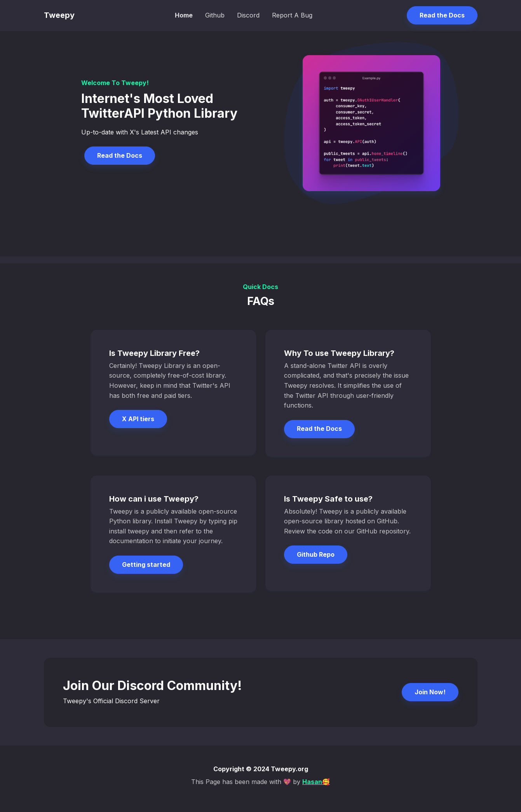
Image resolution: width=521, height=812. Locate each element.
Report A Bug (292, 15)
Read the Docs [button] (442, 15)
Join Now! (430, 692)
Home (184, 15)
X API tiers (138, 419)
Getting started (146, 565)
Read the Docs (120, 155)
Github (215, 15)
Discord (248, 15)
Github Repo (316, 554)
